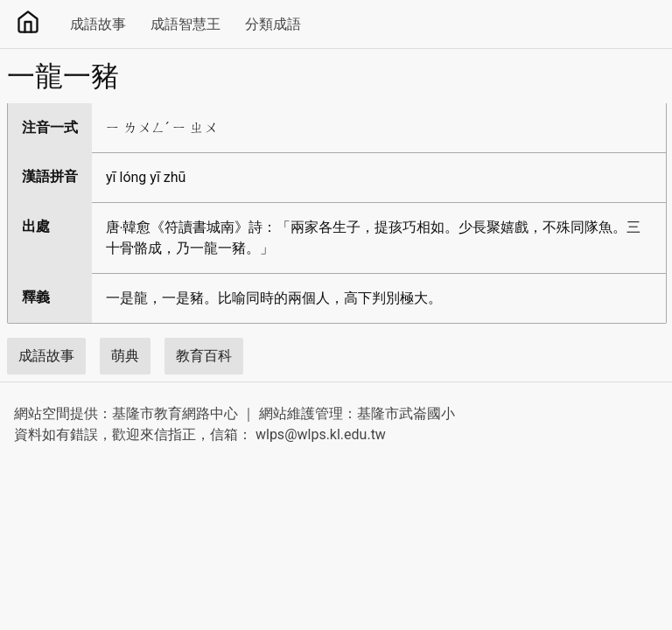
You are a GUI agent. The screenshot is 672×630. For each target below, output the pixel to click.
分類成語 (273, 24)
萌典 (125, 356)
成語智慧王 (185, 24)
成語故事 (98, 24)
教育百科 (204, 356)
